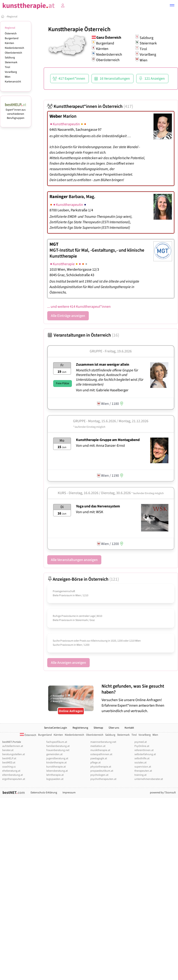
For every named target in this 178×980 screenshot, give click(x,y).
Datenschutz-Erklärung (44, 793)
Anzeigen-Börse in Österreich (83, 579)
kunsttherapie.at (56, 767)
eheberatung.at (11, 771)
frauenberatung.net (58, 750)
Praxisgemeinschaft (64, 591)
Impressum (69, 793)
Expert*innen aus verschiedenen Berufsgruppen (16, 112)
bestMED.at (9, 763)
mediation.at (98, 746)
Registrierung (80, 728)
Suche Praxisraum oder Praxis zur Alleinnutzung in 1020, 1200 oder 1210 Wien (97, 641)
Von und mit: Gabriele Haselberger (102, 390)
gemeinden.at (54, 754)
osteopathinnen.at (101, 754)
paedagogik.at (99, 758)
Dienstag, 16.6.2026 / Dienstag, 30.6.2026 (116, 493)
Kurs (62, 493)
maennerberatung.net (103, 742)
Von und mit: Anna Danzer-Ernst (100, 446)
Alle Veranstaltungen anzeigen (74, 560)
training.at (140, 775)
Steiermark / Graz (85, 620)
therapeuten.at (143, 771)
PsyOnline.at (142, 746)
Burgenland (12, 38)
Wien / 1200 (83, 645)
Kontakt (129, 728)
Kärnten (9, 43)
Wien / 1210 (82, 595)
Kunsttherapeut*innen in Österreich (90, 106)
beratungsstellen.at (14, 754)
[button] (172, 6)
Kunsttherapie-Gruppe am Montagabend (108, 440)
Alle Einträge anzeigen (68, 316)
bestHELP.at (9, 758)
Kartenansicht (13, 82)
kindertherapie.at (56, 763)
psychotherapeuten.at (103, 779)
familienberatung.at (58, 746)
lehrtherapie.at (55, 775)
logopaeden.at (55, 779)
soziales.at (140, 763)
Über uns (114, 728)
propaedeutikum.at (102, 771)
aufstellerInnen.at (13, 746)
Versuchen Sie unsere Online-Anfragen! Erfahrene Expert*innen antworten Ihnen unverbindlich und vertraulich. (139, 698)
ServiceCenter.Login (56, 728)
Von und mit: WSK (90, 512)
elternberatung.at (13, 775)
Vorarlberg (11, 72)
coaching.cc (9, 767)
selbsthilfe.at (142, 758)
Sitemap (98, 728)
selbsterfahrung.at (145, 754)
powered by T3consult (163, 793)
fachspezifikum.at (57, 742)
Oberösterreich (13, 53)
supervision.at (143, 767)
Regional (12, 17)
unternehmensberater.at (149, 779)
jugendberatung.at (57, 758)
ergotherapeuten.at (14, 779)
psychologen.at (99, 775)
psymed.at (141, 742)
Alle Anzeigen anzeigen (68, 663)
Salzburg (10, 58)
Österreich (11, 34)
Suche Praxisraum (63, 645)
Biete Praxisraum (62, 595)
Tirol (7, 67)
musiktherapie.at (100, 750)
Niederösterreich (14, 48)
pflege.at (96, 763)
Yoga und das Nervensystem (98, 506)
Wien (8, 77)
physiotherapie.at (101, 767)
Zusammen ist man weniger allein (103, 365)
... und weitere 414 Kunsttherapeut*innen (79, 307)
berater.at (8, 750)
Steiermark (11, 62)
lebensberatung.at (57, 771)
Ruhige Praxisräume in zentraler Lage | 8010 (77, 616)
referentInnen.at (144, 750)
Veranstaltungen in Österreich (83, 335)
